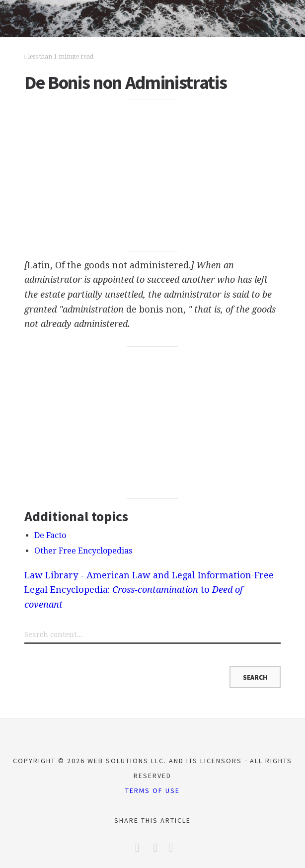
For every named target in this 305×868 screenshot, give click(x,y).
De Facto (50, 535)
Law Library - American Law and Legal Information (138, 575)
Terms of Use (152, 790)
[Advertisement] (152, 175)
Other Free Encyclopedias (83, 551)
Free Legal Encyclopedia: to (149, 590)
